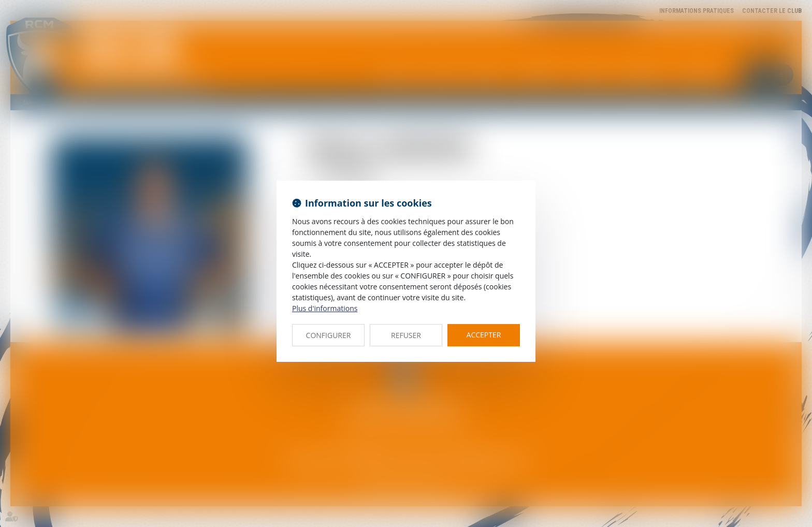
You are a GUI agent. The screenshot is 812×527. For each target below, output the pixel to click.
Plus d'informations (325, 308)
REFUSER (406, 335)
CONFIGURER (329, 335)
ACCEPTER (484, 335)
